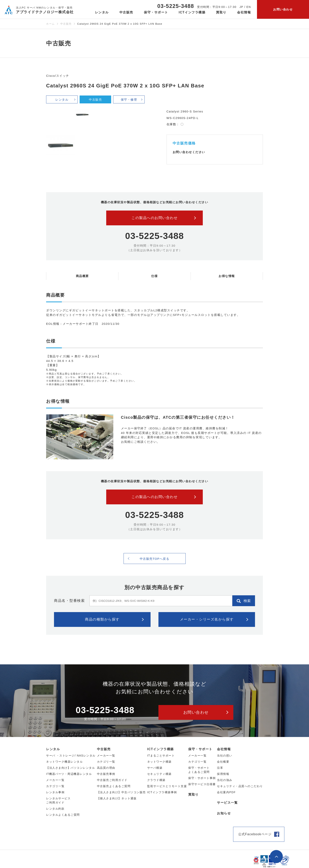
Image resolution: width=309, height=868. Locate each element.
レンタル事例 (55, 792)
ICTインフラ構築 (161, 749)
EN (249, 7)
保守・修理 (129, 100)
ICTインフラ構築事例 (162, 792)
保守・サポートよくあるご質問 (199, 770)
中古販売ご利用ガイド (112, 780)
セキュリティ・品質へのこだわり (240, 786)
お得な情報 (227, 276)
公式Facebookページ (255, 834)
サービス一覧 (227, 803)
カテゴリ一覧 (197, 762)
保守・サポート (200, 749)
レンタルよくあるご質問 (63, 815)
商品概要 (82, 276)
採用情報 (223, 774)
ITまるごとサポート (161, 756)
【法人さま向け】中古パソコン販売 (121, 792)
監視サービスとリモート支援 (167, 786)
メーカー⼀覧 (55, 780)
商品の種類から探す (102, 619)
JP (241, 7)
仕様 (154, 276)
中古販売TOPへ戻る (155, 559)
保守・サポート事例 (202, 778)
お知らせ (224, 813)
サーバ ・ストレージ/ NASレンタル (71, 756)
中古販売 (66, 24)
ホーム (50, 24)
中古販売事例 (106, 774)
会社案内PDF (226, 792)
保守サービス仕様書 (202, 784)
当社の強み (225, 780)
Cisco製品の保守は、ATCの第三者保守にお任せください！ (178, 417)
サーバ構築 (155, 768)
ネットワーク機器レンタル (64, 762)
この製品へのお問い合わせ (154, 218)
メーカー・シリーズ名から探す (207, 619)
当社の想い (225, 756)
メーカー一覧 (197, 756)
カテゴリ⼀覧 (55, 786)
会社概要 (223, 762)
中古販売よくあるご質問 (114, 786)
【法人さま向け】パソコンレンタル (71, 768)
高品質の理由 (106, 768)
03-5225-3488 (176, 6)
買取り (221, 12)
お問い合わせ (283, 9)
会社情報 (224, 749)
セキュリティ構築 (159, 774)
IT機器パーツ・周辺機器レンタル (69, 774)
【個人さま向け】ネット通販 (117, 798)
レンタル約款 (55, 809)
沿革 (220, 768)
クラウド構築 (156, 780)
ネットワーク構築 (159, 762)
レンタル (62, 100)
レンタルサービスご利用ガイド (58, 800)
